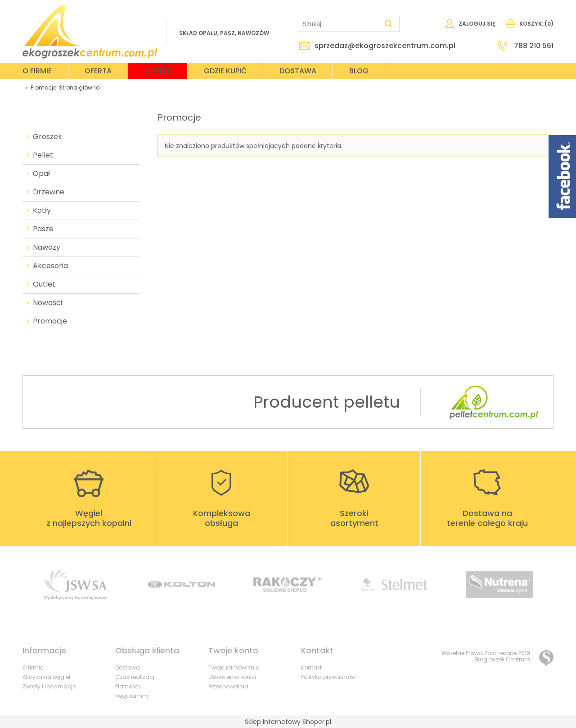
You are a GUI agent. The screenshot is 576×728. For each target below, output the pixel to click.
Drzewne (49, 192)
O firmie (33, 667)
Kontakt (311, 667)
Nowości (47, 303)
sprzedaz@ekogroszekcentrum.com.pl (385, 46)
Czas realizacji (135, 677)
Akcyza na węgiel (46, 677)
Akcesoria (50, 266)
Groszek (47, 137)
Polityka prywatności (329, 677)
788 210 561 (534, 46)
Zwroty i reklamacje (49, 686)
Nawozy (47, 247)
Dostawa (128, 667)
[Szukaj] (389, 24)
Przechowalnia (228, 686)
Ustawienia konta (232, 677)
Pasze (43, 229)
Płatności (128, 686)
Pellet (43, 155)
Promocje (50, 321)
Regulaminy (132, 696)
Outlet (44, 284)
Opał (41, 174)
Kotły (42, 211)
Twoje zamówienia (234, 667)
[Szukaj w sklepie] (340, 24)
